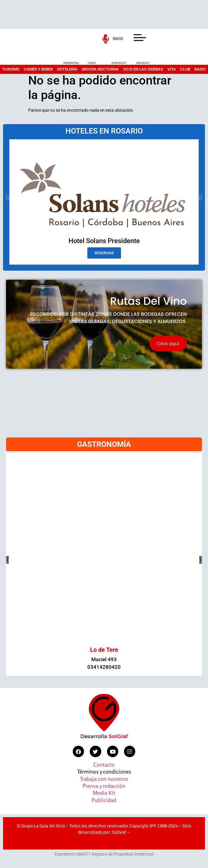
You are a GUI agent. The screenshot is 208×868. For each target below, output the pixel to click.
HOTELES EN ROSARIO (104, 131)
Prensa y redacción (104, 786)
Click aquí (168, 343)
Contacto (104, 764)
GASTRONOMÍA (104, 444)
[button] (7, 198)
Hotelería (67, 69)
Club (185, 69)
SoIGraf (118, 736)
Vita (172, 69)
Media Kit (104, 793)
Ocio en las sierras (143, 69)
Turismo (11, 69)
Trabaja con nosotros (104, 779)
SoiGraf (119, 833)
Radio (200, 69)
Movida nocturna (100, 69)
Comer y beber (38, 69)
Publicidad (104, 800)
